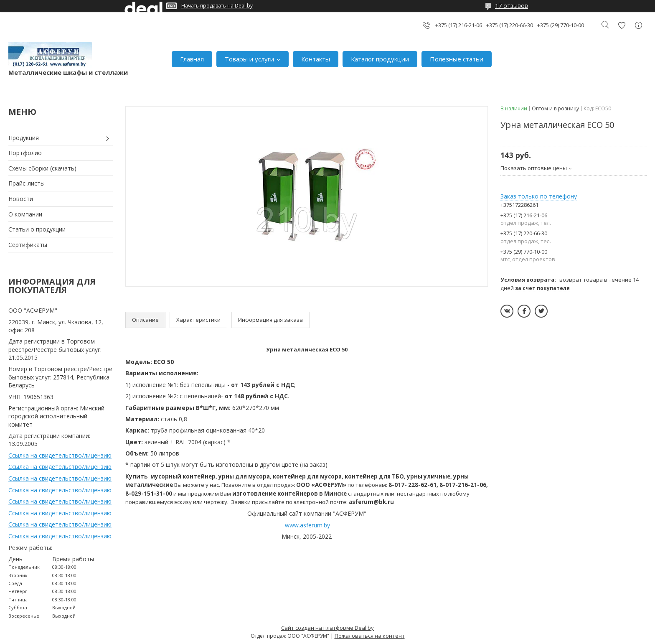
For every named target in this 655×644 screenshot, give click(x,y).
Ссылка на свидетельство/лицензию (60, 455)
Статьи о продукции (37, 229)
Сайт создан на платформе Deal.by (327, 628)
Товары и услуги (249, 59)
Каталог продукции (380, 59)
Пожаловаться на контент (370, 636)
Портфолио (25, 153)
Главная (192, 59)
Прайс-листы (27, 183)
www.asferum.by (307, 525)
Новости (21, 199)
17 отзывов (512, 6)
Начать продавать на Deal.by (217, 6)
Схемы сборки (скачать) (42, 168)
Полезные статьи (457, 59)
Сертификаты (28, 245)
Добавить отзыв (622, 25)
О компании (25, 214)
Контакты (316, 59)
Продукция (24, 138)
